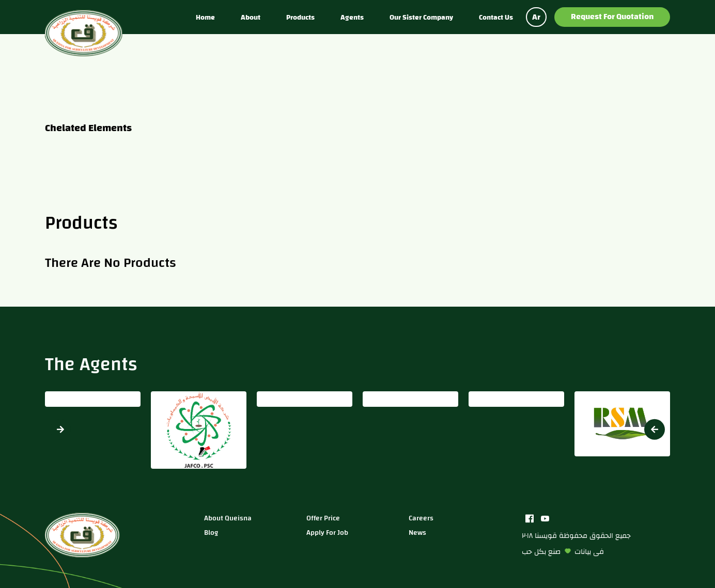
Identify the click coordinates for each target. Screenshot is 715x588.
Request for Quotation (612, 17)
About (251, 17)
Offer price (323, 518)
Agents (352, 17)
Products (300, 17)
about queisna (228, 518)
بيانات (583, 552)
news (417, 533)
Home (205, 17)
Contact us (496, 17)
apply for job (327, 533)
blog (211, 533)
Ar (536, 17)
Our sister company (421, 17)
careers (421, 518)
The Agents (91, 364)
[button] (655, 429)
